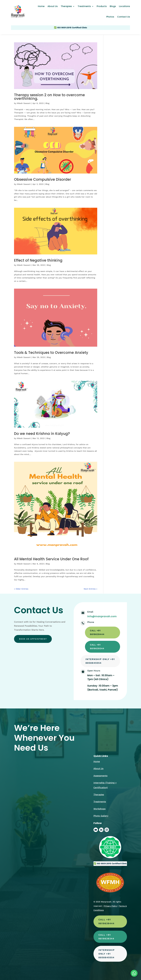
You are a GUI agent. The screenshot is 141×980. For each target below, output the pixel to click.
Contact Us (124, 17)
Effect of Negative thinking (38, 260)
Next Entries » (90, 589)
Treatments (84, 6)
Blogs (113, 6)
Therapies (66, 6)
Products (102, 6)
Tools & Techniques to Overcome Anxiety (51, 353)
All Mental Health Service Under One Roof (51, 559)
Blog (47, 103)
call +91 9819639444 (98, 633)
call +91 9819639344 (98, 648)
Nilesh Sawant (24, 103)
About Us (53, 6)
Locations (124, 6)
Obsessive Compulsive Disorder (43, 179)
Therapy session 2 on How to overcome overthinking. (49, 97)
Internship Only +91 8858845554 (98, 662)
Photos (110, 17)
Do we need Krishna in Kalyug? (42, 434)
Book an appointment (34, 639)
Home (41, 6)
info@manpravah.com (102, 616)
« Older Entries (21, 589)
